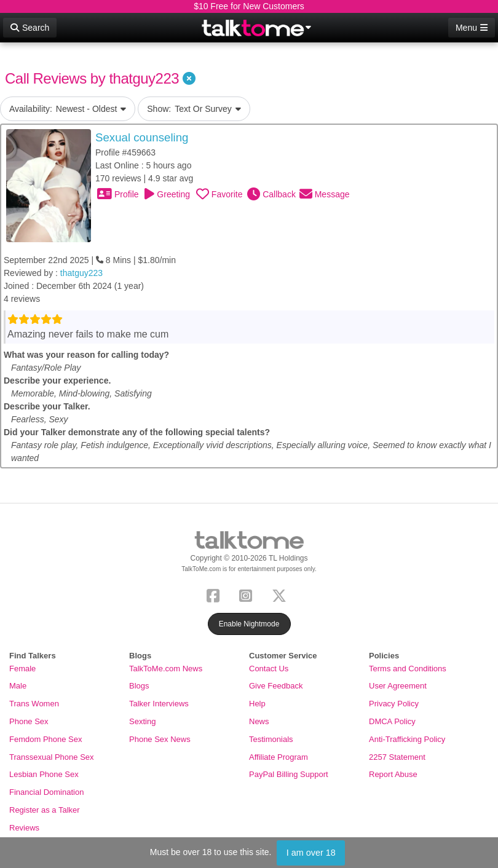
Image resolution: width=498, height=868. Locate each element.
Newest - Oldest (68, 109)
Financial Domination (46, 792)
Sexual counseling (142, 137)
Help (257, 704)
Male (18, 686)
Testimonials (271, 739)
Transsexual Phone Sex (52, 757)
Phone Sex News (160, 739)
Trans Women (34, 704)
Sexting (142, 721)
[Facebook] (215, 594)
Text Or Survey (194, 109)
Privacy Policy (394, 704)
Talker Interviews (159, 704)
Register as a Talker (45, 810)
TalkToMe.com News (166, 669)
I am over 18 (311, 853)
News (259, 721)
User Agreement (398, 686)
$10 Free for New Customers (249, 6)
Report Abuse (393, 774)
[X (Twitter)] (282, 594)
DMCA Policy (392, 721)
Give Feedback (276, 686)
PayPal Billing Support (289, 774)
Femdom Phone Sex (46, 739)
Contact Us (269, 669)
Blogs (139, 686)
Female (22, 669)
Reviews (24, 828)
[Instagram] (248, 594)
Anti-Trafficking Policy (407, 739)
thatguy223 (81, 273)
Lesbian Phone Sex (44, 774)
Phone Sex (29, 721)
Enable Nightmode (249, 624)
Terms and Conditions (408, 669)
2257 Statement (397, 757)
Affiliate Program (279, 757)
